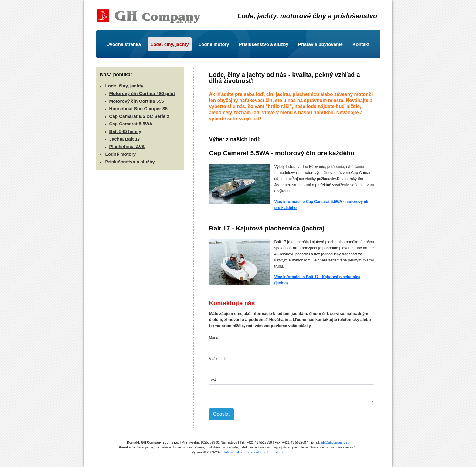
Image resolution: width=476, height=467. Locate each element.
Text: (213, 380)
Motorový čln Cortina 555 (137, 101)
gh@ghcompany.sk (335, 442)
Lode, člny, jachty (170, 44)
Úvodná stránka (124, 44)
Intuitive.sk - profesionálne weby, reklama (254, 452)
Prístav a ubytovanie (320, 44)
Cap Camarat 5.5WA (131, 124)
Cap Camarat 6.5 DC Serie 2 (139, 116)
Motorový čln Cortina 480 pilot (142, 93)
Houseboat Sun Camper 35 (138, 109)
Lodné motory (214, 44)
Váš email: (218, 359)
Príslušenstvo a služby (264, 44)
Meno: (214, 338)
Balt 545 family (125, 131)
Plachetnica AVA (127, 147)
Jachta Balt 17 (125, 139)
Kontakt (361, 44)
